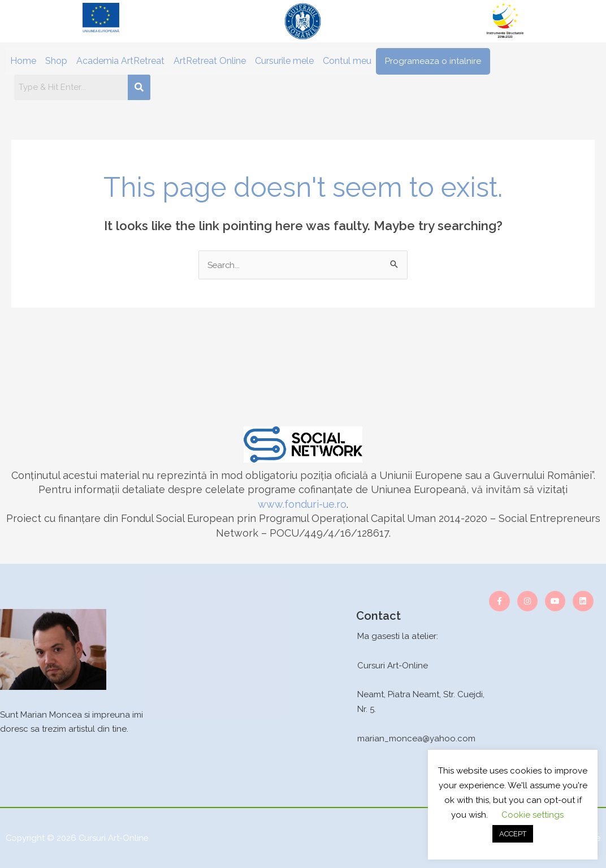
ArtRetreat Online (210, 61)
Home (23, 61)
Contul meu (347, 61)
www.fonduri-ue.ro (302, 504)
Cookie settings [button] (533, 815)
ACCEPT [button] (513, 834)
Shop (56, 61)
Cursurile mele (284, 61)
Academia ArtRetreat (120, 61)
